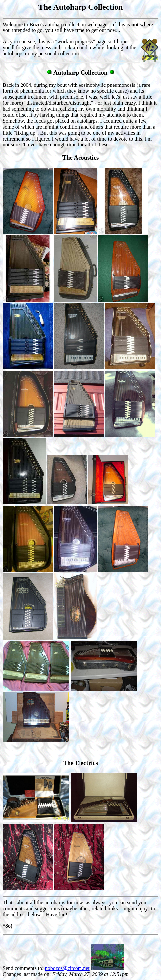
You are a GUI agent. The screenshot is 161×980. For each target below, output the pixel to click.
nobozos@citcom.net (67, 968)
